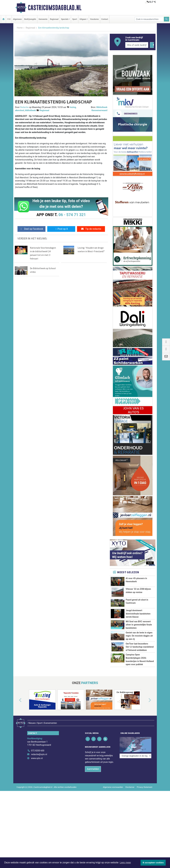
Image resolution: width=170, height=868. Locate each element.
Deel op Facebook (31, 229)
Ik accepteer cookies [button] (153, 863)
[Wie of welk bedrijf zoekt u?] (137, 45)
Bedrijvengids (30, 19)
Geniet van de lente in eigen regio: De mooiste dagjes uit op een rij (139, 636)
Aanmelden (93, 795)
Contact (105, 19)
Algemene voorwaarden (113, 813)
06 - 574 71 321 (72, 215)
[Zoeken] (167, 19)
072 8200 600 (38, 776)
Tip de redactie (91, 229)
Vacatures (94, 19)
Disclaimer (130, 813)
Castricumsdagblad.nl (55, 8)
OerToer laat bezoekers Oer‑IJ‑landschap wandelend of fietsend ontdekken (140, 647)
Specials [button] (65, 19)
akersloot (20, 110)
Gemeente (43, 19)
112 (9, 19)
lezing (73, 107)
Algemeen (17, 19)
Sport (75, 19)
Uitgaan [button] (83, 19)
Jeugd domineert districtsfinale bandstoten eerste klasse (138, 614)
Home (20, 28)
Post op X (61, 229)
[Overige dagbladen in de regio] (135, 770)
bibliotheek (31, 110)
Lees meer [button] (125, 863)
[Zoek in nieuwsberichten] (149, 19)
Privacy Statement (145, 813)
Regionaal (54, 19)
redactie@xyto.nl (39, 780)
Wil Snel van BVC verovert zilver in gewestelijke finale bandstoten (139, 625)
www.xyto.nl (37, 784)
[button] (17, 730)
